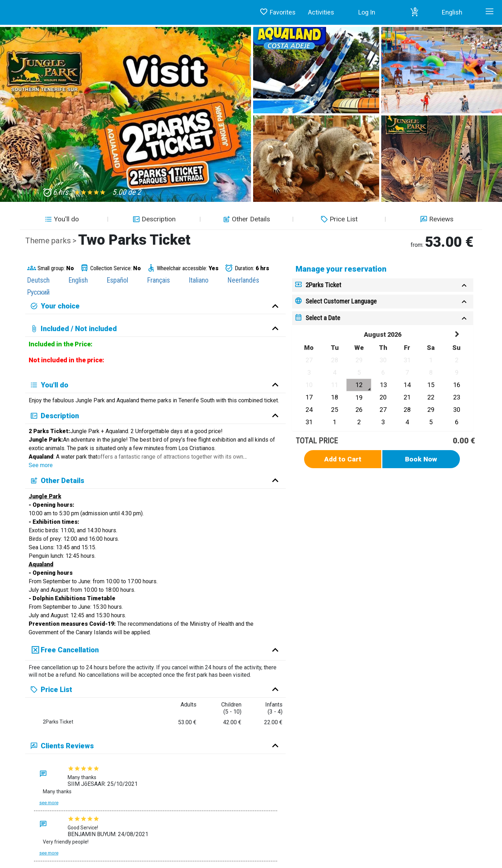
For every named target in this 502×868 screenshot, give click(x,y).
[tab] (383, 285)
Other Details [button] (246, 219)
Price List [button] (338, 219)
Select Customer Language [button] (341, 301)
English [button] (452, 12)
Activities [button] (321, 12)
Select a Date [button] (323, 318)
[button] (415, 12)
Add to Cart (343, 459)
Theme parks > (52, 241)
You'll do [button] (61, 219)
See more (41, 465)
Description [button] (153, 219)
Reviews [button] (436, 219)
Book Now (421, 459)
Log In (367, 12)
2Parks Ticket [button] (323, 285)
